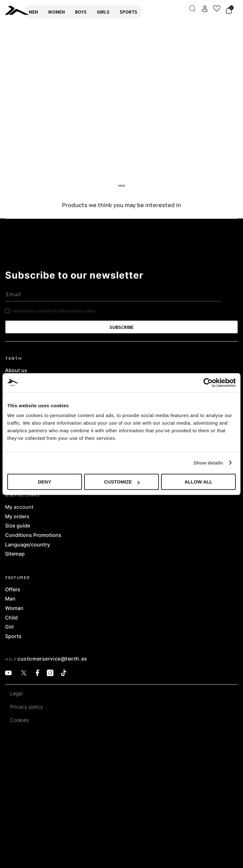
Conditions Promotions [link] (33, 535)
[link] (12, 10)
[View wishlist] (217, 9)
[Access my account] (205, 9)
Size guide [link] (18, 526)
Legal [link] (16, 694)
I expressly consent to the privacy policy (53, 311)
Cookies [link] (19, 720)
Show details (208, 463)
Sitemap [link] (15, 554)
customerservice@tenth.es (52, 659)
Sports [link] (13, 637)
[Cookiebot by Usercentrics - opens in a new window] (208, 383)
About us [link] (16, 371)
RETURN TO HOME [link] (23, 46)
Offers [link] (13, 590)
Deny (45, 482)
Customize (122, 482)
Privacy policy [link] (27, 707)
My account (19, 507)
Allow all (198, 482)
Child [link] (11, 618)
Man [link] (10, 599)
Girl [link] (9, 627)
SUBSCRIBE (121, 327)
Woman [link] (14, 608)
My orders (17, 517)
